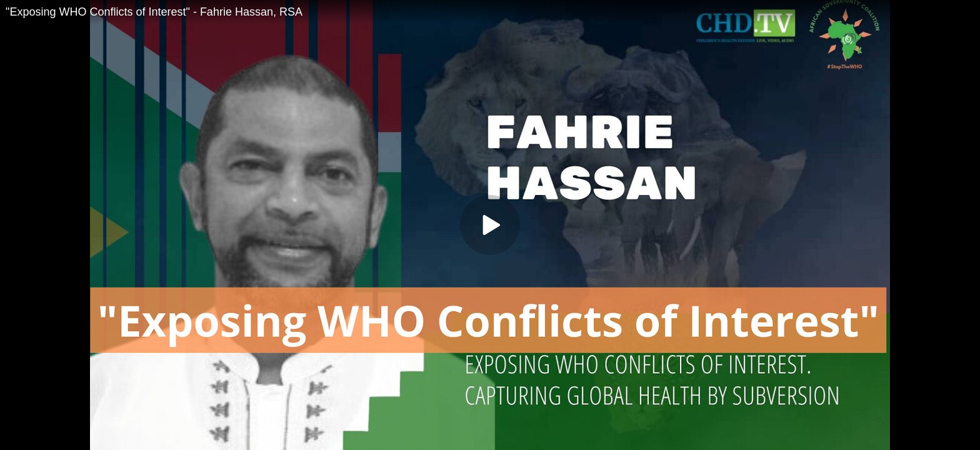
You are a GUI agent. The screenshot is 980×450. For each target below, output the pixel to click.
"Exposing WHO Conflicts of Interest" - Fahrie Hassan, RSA (154, 12)
